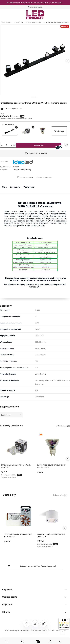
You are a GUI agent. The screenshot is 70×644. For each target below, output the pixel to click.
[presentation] (67, 61)
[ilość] (6, 145)
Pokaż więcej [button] (59, 131)
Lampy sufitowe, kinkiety (22, 170)
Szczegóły (15, 187)
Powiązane (29, 187)
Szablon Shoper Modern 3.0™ (41, 630)
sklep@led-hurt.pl (36, 7)
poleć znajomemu (45, 177)
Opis (4, 187)
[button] (33, 97)
